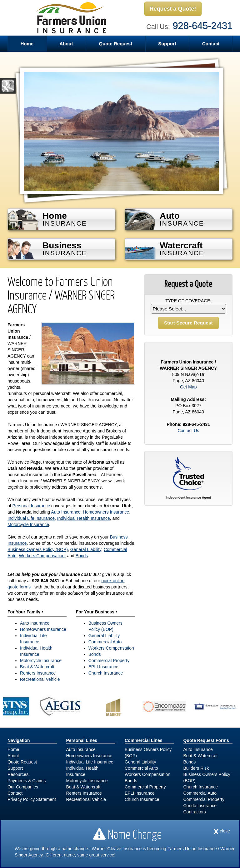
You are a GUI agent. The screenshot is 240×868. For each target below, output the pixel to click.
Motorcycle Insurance (28, 524)
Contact (211, 44)
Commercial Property (109, 661)
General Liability (86, 549)
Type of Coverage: (188, 301)
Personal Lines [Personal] (82, 740)
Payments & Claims (27, 781)
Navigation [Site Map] (19, 740)
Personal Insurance (31, 506)
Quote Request (22, 762)
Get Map (188, 387)
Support (15, 768)
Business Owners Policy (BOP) (38, 549)
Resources (18, 774)
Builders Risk (196, 768)
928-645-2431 (202, 26)
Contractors (195, 812)
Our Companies (23, 787)
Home (27, 44)
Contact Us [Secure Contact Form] (188, 431)
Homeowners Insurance (106, 512)
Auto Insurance (66, 512)
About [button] (66, 44)
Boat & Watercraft (37, 667)
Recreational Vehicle (40, 679)
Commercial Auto (105, 642)
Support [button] (167, 44)
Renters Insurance (38, 673)
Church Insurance (106, 673)
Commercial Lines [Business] (144, 740)
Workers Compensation (42, 556)
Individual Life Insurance (31, 518)
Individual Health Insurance (84, 518)
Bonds (82, 556)
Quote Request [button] (115, 44)
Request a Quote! (173, 9)
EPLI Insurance (103, 667)
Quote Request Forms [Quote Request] (206, 740)
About (13, 756)
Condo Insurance (200, 806)
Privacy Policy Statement (32, 799)
